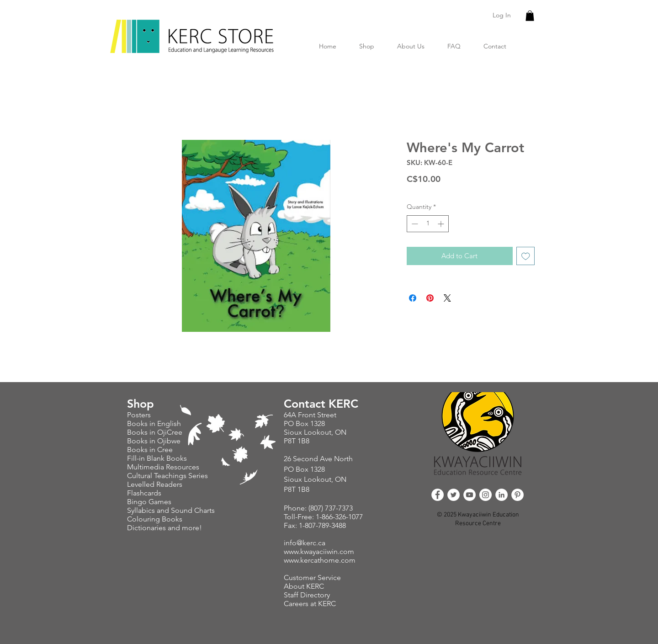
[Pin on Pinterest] (430, 298)
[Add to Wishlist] (526, 256)
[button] (530, 16)
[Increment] (442, 224)
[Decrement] (414, 224)
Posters (140, 415)
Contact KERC (321, 404)
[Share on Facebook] (413, 298)
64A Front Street (310, 415)
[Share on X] (447, 298)
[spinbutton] (428, 224)
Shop (141, 404)
